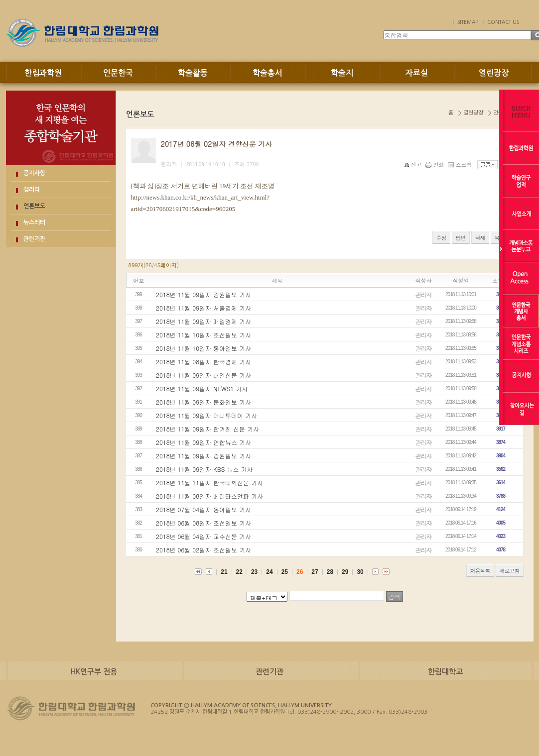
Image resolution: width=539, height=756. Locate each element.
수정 (441, 238)
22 (239, 572)
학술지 (342, 73)
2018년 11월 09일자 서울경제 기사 (203, 308)
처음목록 (480, 571)
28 (330, 572)
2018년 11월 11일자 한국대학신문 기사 (209, 483)
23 (254, 572)
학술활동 (193, 73)
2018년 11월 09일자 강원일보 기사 (203, 294)
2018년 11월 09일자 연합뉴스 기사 (203, 442)
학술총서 (268, 73)
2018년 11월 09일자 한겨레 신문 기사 (207, 429)
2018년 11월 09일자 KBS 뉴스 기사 (204, 469)
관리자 (424, 294)
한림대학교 (445, 672)
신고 (414, 164)
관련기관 (34, 239)
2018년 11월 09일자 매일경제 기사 (203, 321)
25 (285, 572)
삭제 (480, 238)
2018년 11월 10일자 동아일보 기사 (203, 348)
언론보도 (34, 206)
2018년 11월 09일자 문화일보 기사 (203, 402)
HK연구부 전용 (94, 672)
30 (360, 572)
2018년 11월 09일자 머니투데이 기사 (206, 415)
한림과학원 (43, 73)
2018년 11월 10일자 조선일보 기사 (203, 335)
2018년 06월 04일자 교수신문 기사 (203, 536)
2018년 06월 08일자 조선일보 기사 (203, 523)
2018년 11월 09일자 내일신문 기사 (203, 375)
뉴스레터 (34, 222)
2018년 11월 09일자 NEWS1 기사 (202, 388)
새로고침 (510, 571)
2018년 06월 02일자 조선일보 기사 (203, 550)
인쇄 (436, 164)
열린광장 (494, 73)
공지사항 (34, 173)
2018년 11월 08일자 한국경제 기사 (203, 362)
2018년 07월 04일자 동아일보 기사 (203, 509)
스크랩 (461, 164)
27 (315, 572)
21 (224, 572)
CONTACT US (503, 22)
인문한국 (118, 73)
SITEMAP (468, 22)
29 (345, 572)
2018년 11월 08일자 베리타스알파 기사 (209, 496)
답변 (461, 238)
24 (269, 572)
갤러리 (32, 190)
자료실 (417, 73)
